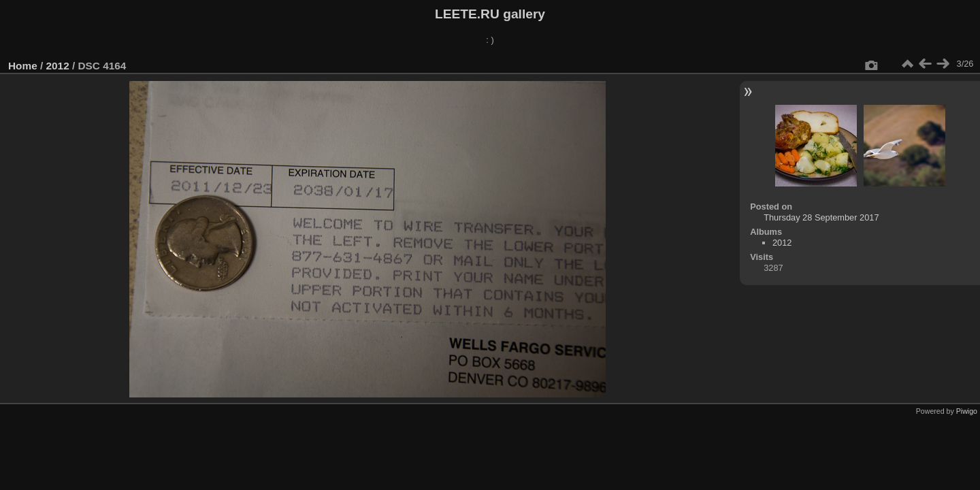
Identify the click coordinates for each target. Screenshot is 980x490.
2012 (58, 66)
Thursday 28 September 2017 (821, 217)
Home (23, 66)
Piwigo (967, 411)
